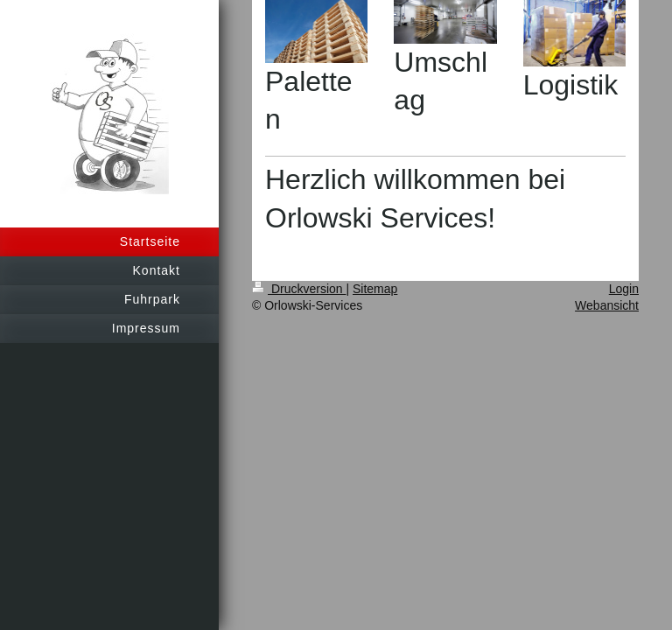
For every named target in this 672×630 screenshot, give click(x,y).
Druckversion (299, 289)
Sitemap (375, 289)
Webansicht (607, 305)
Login (624, 289)
